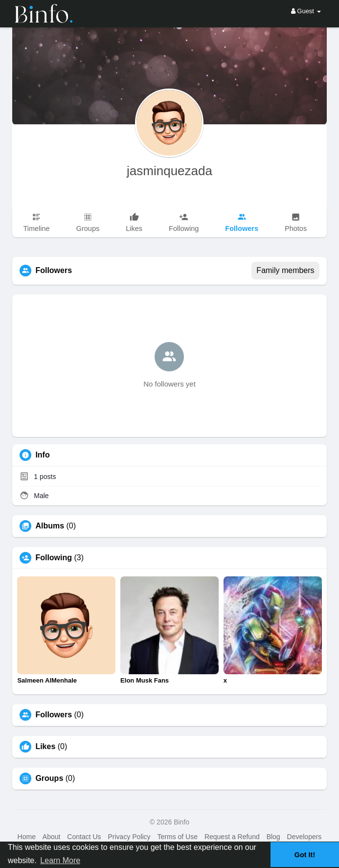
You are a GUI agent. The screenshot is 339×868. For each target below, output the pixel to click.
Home (27, 837)
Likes (45, 747)
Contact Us (84, 837)
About (52, 837)
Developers (305, 837)
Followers (54, 715)
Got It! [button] (305, 855)
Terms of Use (178, 837)
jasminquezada (169, 171)
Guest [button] (306, 11)
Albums (50, 526)
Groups (49, 778)
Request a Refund (232, 837)
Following (54, 558)
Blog (273, 837)
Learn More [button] (60, 860)
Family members (285, 270)
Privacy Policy (129, 837)
